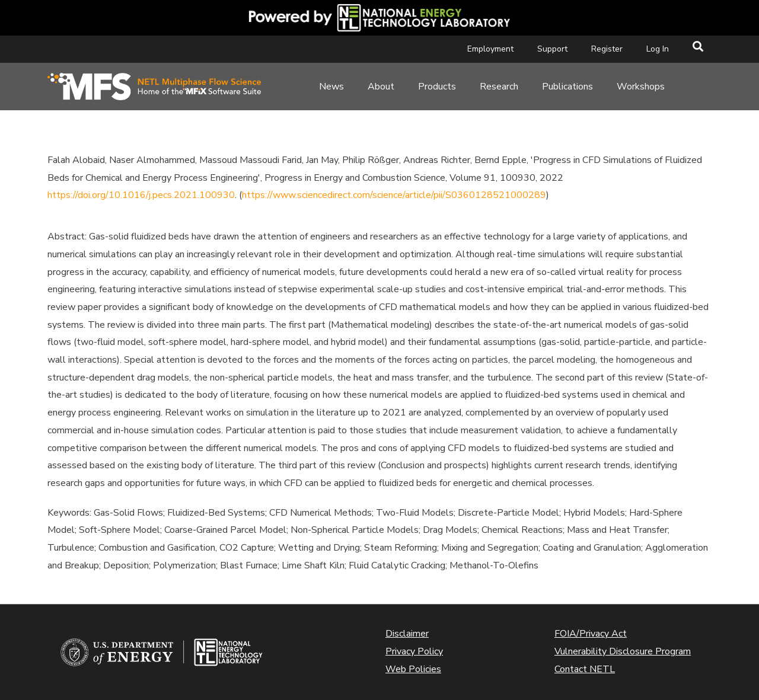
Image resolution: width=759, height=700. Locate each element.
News (331, 87)
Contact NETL (585, 669)
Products (437, 87)
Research (499, 87)
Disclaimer (407, 634)
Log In (658, 49)
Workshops (641, 87)
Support (552, 49)
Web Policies (413, 669)
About (381, 87)
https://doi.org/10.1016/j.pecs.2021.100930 (141, 195)
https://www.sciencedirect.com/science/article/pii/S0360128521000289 (394, 195)
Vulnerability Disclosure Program (623, 651)
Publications (567, 87)
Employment (490, 49)
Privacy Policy (414, 651)
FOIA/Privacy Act (591, 634)
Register (607, 49)
